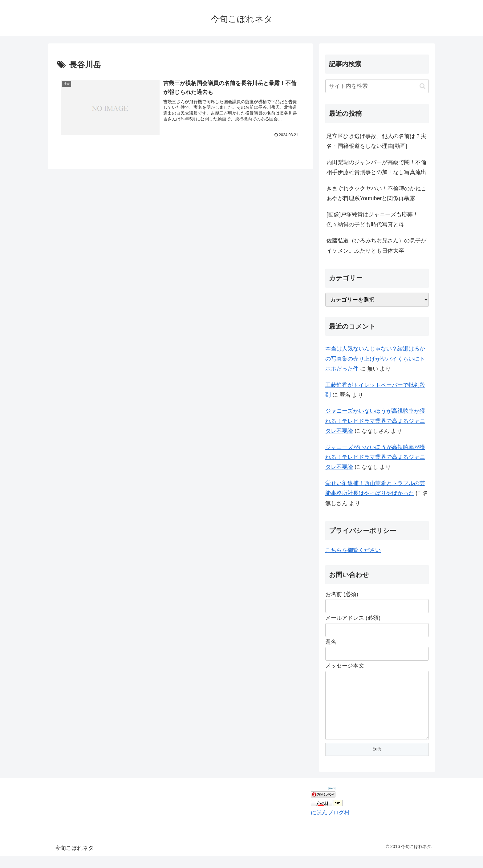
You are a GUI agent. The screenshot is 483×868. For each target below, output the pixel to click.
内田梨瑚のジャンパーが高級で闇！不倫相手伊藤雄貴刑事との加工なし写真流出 (376, 167)
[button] (422, 86)
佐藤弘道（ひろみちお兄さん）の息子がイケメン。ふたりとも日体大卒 (376, 245)
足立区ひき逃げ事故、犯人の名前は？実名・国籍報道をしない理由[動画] (376, 141)
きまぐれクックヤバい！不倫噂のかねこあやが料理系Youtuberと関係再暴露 (376, 193)
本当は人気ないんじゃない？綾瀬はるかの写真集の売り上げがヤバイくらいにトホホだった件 (375, 359)
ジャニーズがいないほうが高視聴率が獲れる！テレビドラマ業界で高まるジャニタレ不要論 (375, 421)
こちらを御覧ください (353, 550)
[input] (377, 86)
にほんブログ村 (330, 825)
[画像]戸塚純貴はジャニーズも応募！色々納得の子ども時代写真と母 (372, 219)
